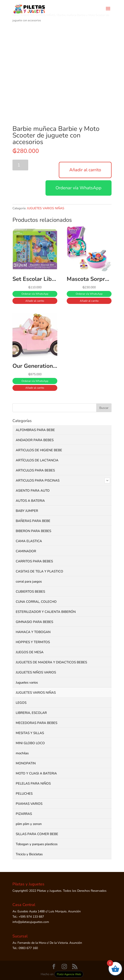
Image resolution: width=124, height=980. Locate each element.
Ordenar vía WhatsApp (79, 188)
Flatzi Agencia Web (69, 974)
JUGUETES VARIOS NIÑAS (46, 208)
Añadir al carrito (85, 170)
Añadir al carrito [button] (35, 301)
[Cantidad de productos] (20, 165)
